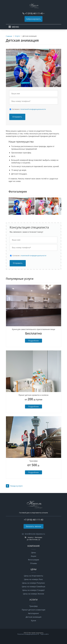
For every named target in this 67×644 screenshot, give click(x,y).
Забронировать (33, 19)
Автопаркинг (33, 613)
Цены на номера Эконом (33, 594)
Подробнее (33, 341)
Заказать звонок (33, 526)
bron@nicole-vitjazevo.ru (35, 534)
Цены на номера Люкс (33, 579)
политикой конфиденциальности (33, 109)
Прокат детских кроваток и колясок (33, 395)
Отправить (17, 117)
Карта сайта (45, 634)
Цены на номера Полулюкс (33, 583)
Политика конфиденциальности (28, 634)
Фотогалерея (33, 560)
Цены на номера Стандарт (34, 590)
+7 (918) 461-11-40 (34, 13)
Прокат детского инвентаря (34, 610)
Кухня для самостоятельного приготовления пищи (33, 329)
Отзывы (33, 563)
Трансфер (34, 461)
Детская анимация (33, 617)
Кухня (33, 621)
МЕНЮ (15, 27)
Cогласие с (29, 109)
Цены (33, 553)
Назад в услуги (14, 486)
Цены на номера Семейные (33, 587)
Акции (33, 556)
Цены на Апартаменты (33, 576)
